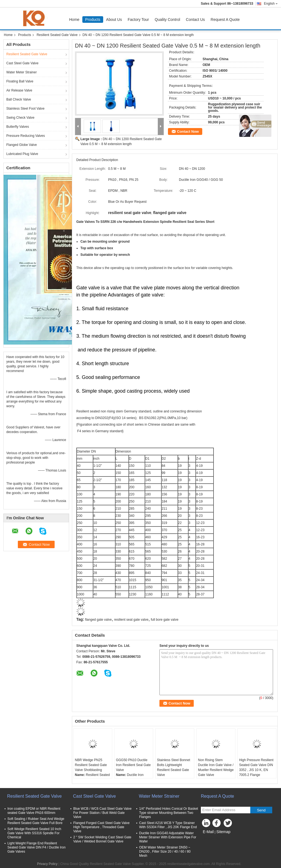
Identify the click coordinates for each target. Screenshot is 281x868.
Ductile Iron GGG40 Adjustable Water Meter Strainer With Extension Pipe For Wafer (168, 837)
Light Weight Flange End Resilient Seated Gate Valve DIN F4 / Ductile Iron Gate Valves (36, 847)
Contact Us (195, 20)
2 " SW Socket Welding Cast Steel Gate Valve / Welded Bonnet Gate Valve (102, 839)
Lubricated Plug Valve (22, 154)
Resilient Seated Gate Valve (57, 35)
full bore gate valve (165, 620)
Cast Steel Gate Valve (22, 63)
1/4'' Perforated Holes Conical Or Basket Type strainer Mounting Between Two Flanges (169, 813)
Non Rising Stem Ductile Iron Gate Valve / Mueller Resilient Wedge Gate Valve (216, 767)
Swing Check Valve (20, 118)
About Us (114, 20)
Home (74, 20)
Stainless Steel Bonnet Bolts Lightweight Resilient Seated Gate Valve (174, 767)
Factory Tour (138, 20)
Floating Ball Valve (20, 81)
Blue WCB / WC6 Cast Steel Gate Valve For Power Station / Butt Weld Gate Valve (102, 813)
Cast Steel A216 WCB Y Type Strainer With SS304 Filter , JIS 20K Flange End (168, 825)
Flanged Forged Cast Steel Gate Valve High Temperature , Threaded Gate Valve (101, 827)
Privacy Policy (47, 864)
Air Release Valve (19, 90)
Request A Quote (225, 20)
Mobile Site (211, 839)
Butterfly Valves (18, 127)
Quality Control (168, 20)
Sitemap (223, 832)
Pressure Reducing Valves (26, 136)
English (271, 4)
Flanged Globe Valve (22, 145)
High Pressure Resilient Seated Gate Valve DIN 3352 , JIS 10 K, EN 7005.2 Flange (256, 767)
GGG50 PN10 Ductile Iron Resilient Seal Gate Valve (133, 765)
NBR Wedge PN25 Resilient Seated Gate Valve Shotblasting (91, 765)
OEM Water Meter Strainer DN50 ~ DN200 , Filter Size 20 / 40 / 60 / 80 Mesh (165, 852)
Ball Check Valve (19, 99)
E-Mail (208, 832)
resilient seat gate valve (131, 620)
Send (261, 810)
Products (93, 20)
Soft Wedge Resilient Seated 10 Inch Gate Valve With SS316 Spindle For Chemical (34, 833)
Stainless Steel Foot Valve (25, 109)
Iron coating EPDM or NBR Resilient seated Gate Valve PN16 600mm (34, 811)
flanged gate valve (98, 620)
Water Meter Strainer (22, 72)
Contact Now (188, 131)
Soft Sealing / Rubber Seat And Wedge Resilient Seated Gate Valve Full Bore (36, 821)
